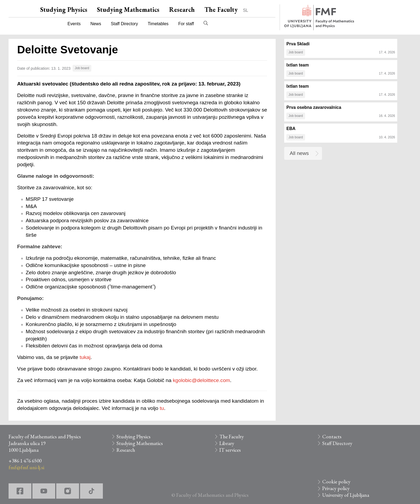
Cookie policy (336, 482)
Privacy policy (336, 488)
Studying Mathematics (128, 10)
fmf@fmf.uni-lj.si (26, 467)
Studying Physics (64, 10)
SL (246, 10)
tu (162, 408)
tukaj (85, 357)
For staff (186, 24)
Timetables (158, 24)
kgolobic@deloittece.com (201, 380)
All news (299, 153)
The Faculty (221, 10)
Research (182, 10)
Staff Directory (124, 24)
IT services (230, 450)
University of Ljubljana (346, 495)
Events (74, 24)
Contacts (332, 437)
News (96, 24)
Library (227, 443)
